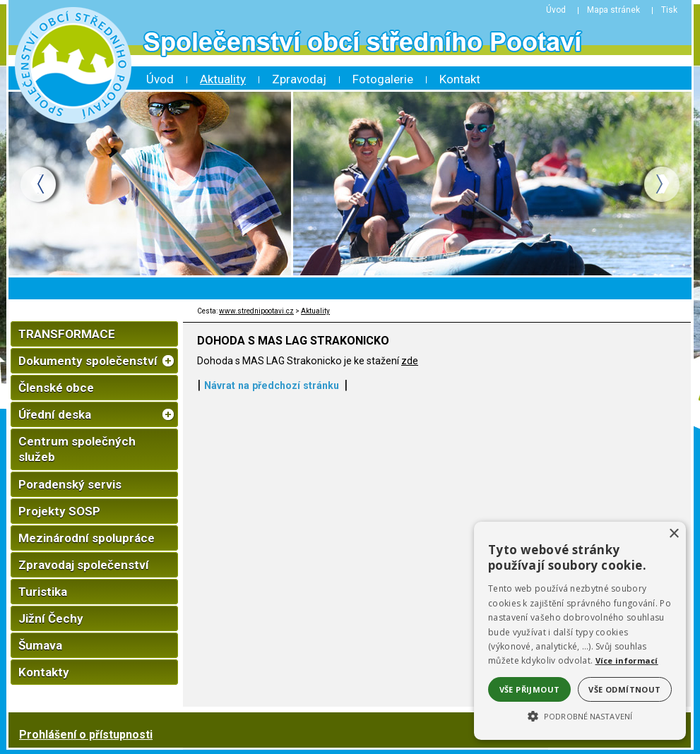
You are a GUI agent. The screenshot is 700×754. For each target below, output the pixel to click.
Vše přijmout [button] (530, 689)
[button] (580, 715)
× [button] (674, 534)
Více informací (627, 660)
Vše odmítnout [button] (624, 689)
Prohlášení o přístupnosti (86, 735)
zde (410, 361)
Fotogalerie (383, 79)
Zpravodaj (299, 79)
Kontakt (460, 79)
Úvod (160, 79)
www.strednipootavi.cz (256, 311)
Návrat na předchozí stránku (272, 385)
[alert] (580, 631)
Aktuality (223, 79)
